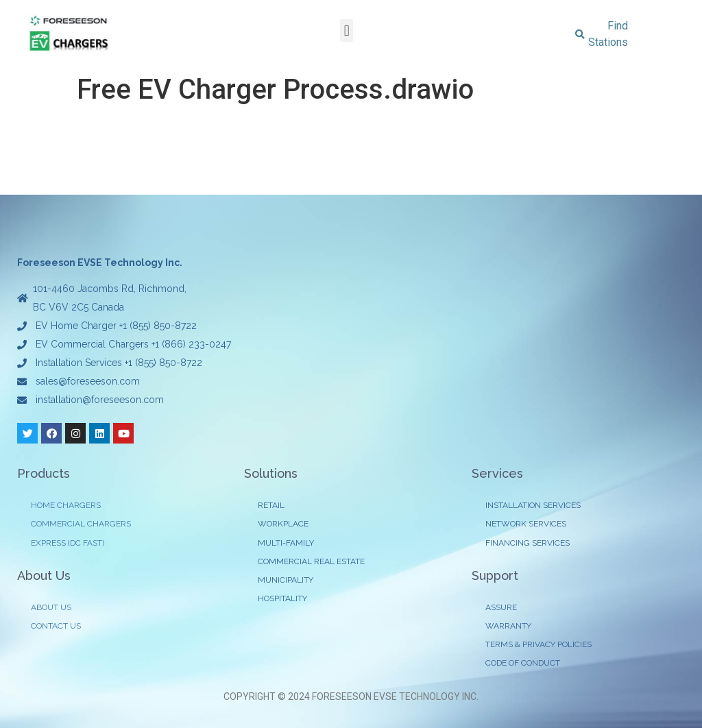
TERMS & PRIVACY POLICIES (538, 644)
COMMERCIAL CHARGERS (81, 524)
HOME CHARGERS (66, 505)
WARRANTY (508, 626)
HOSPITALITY (282, 598)
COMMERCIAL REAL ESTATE (311, 561)
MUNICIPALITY (286, 580)
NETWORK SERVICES (526, 524)
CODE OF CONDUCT (523, 663)
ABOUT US (51, 607)
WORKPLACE (283, 524)
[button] (347, 31)
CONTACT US (56, 626)
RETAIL (271, 505)
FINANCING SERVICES (528, 543)
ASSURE (501, 607)
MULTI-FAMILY (286, 543)
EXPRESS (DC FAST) (68, 543)
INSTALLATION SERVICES (533, 505)
